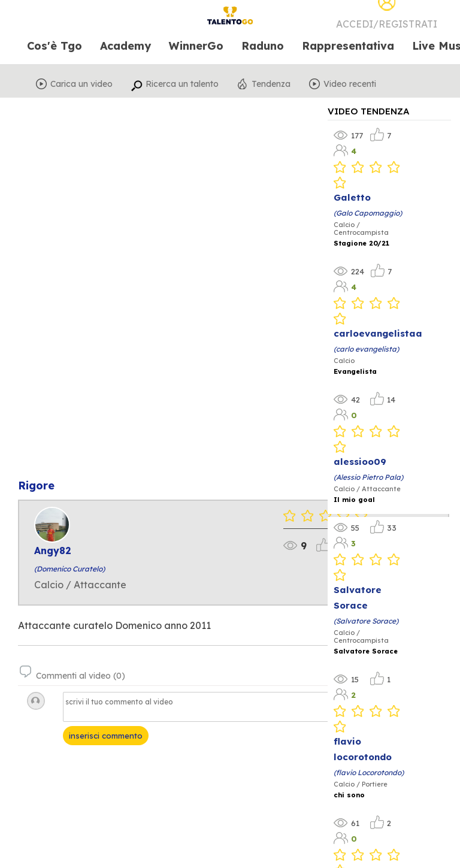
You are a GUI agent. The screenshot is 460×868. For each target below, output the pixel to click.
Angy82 (53, 551)
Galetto (352, 197)
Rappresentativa (348, 46)
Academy (125, 46)
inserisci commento (106, 736)
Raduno (263, 46)
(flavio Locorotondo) (369, 772)
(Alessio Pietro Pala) (368, 477)
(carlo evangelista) (366, 349)
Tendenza (271, 84)
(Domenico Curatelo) (69, 569)
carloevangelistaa (378, 333)
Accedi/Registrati (387, 24)
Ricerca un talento (182, 84)
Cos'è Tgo (55, 46)
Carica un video (81, 84)
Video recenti (350, 84)
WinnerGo (196, 46)
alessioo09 (360, 462)
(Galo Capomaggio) (368, 213)
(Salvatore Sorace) (366, 621)
